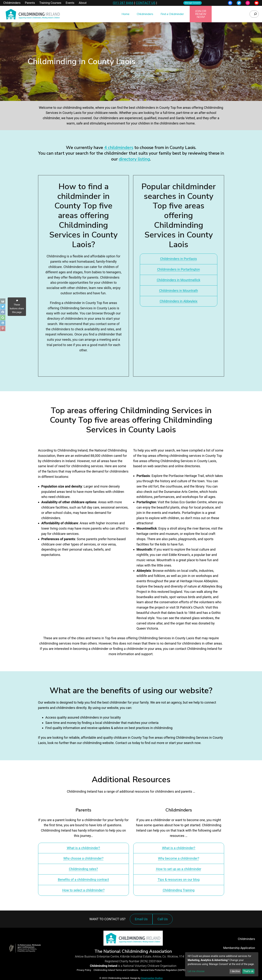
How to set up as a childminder (179, 869)
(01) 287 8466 (123, 3)
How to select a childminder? (83, 890)
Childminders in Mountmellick (179, 280)
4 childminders (119, 148)
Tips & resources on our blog (179, 880)
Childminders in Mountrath (179, 291)
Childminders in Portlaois (179, 259)
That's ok (248, 971)
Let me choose (196, 971)
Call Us (163, 921)
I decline (235, 971)
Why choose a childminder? (83, 858)
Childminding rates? (83, 869)
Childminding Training (179, 890)
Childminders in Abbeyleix (179, 301)
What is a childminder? (83, 848)
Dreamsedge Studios (152, 978)
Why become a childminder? (179, 858)
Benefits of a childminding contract (83, 880)
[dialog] (222, 964)
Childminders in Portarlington (179, 269)
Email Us (141, 919)
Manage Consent (193, 3)
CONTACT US (146, 3)
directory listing (134, 159)
